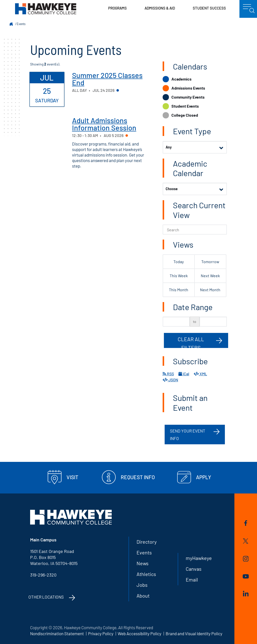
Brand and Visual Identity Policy (194, 633)
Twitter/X (246, 541)
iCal (184, 374)
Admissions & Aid (160, 8)
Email (192, 580)
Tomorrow (210, 262)
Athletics (146, 574)
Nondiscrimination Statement (57, 633)
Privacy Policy (101, 633)
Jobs (142, 585)
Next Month (210, 290)
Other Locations (46, 597)
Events (21, 24)
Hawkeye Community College (46, 9)
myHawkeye (199, 558)
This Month (179, 290)
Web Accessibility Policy (140, 633)
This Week (179, 276)
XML (200, 374)
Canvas (194, 569)
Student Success (209, 8)
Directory (147, 542)
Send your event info (188, 435)
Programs (117, 8)
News (143, 563)
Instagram (246, 559)
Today (179, 262)
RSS (168, 374)
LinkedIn (246, 594)
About (143, 596)
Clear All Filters (191, 342)
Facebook (246, 523)
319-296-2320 (43, 575)
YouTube (246, 576)
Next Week (210, 276)
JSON (170, 380)
